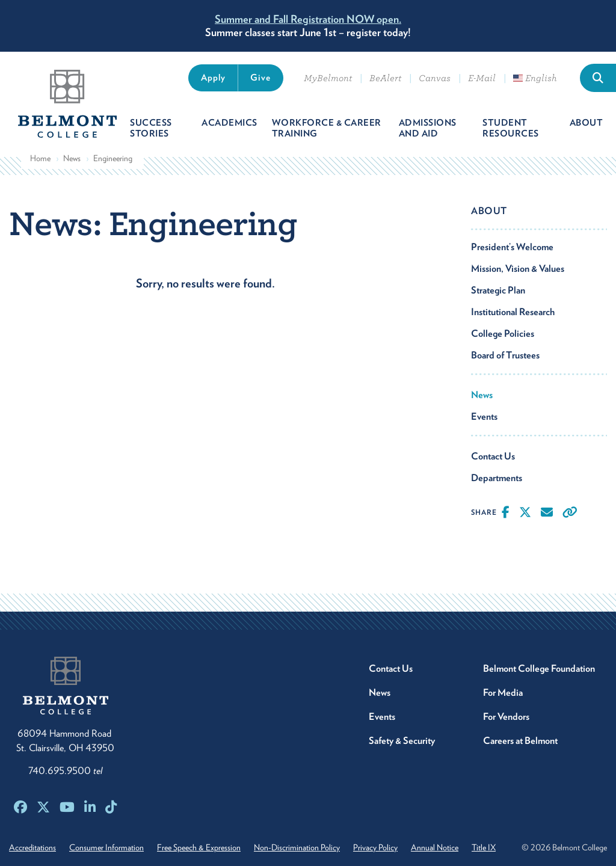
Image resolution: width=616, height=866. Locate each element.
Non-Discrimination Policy (297, 847)
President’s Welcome (512, 247)
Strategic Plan (498, 290)
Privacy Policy (375, 847)
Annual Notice (435, 847)
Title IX (484, 847)
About (489, 211)
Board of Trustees (505, 355)
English (535, 78)
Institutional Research (513, 312)
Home (40, 158)
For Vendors (506, 717)
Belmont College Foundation (539, 668)
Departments (497, 478)
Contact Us (493, 456)
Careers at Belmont (520, 741)
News (72, 158)
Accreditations (32, 847)
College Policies (503, 333)
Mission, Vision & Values (518, 269)
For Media (503, 692)
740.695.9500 (65, 771)
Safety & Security (402, 741)
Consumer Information (106, 847)
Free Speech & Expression (199, 847)
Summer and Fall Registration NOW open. (308, 19)
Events (484, 416)
